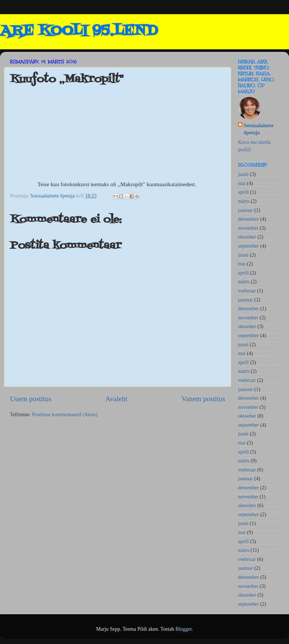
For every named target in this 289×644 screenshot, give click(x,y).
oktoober (247, 237)
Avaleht (116, 399)
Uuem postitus (31, 399)
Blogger (183, 629)
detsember (248, 219)
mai (242, 183)
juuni (243, 174)
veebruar (247, 291)
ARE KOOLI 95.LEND (79, 31)
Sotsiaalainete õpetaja (259, 129)
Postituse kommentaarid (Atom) (65, 415)
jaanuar (246, 210)
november (248, 228)
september (248, 246)
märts (244, 201)
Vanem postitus (203, 399)
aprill (243, 192)
